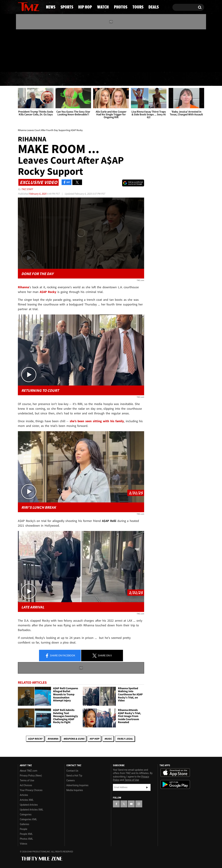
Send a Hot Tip (74, 776)
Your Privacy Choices (31, 790)
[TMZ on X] (26, 50)
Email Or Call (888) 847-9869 (58, 65)
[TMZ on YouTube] (131, 804)
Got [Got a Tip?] (29, 65)
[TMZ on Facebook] (21, 50)
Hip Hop (81, 79)
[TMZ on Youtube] (32, 50)
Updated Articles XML (31, 810)
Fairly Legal (125, 739)
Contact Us (72, 771)
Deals (190, 79)
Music (108, 739)
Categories (26, 814)
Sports (52, 79)
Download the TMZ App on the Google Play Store (175, 785)
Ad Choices (26, 785)
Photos (137, 79)
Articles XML (27, 800)
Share (60, 656)
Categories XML (28, 819)
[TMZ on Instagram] (39, 50)
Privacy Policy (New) (31, 776)
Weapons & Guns (74, 739)
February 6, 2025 (38, 194)
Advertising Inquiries (77, 785)
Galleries (24, 824)
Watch (109, 79)
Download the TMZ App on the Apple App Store (175, 773)
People (24, 829)
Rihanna (53, 739)
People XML (26, 834)
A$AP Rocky (35, 739)
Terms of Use (27, 780)
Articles (24, 795)
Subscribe (147, 787)
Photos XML (26, 839)
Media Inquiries (75, 790)
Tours (165, 79)
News (26, 79)
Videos (24, 844)
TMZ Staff (27, 189)
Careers (71, 780)
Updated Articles (29, 805)
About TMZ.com (29, 771)
